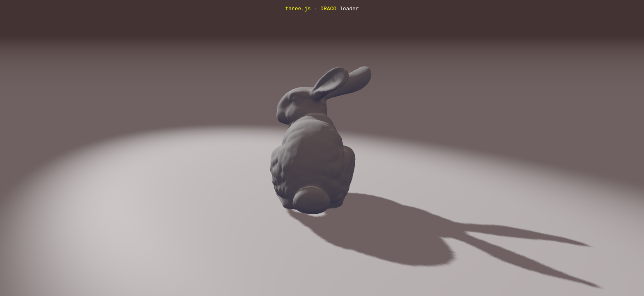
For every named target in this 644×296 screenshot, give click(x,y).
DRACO (328, 9)
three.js (298, 9)
